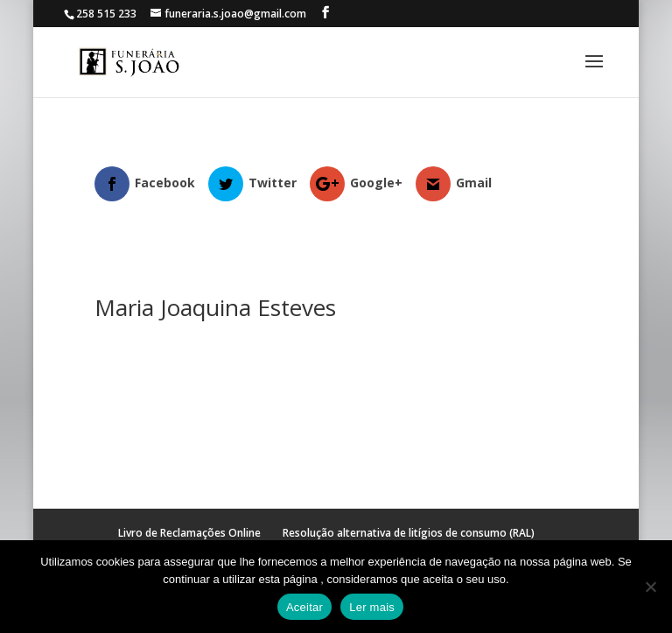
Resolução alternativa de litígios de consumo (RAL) (409, 533)
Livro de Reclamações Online (189, 533)
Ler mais (372, 607)
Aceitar (304, 607)
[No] (650, 587)
